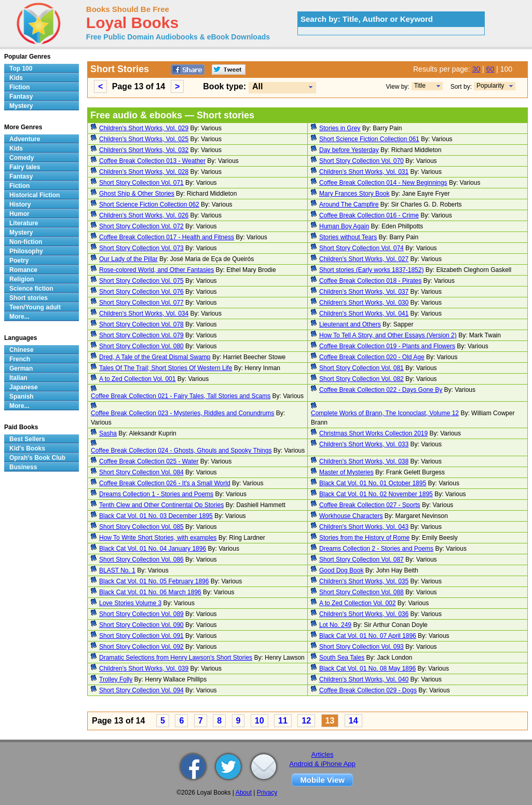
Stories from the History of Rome (364, 538)
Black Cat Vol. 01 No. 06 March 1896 (150, 592)
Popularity (490, 86)
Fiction (19, 87)
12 (306, 721)
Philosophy (26, 251)
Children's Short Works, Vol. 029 (144, 128)
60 (490, 69)
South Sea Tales (342, 658)
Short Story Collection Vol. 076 (141, 292)
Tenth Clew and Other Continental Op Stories (161, 505)
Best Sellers (27, 439)
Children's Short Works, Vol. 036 (364, 614)
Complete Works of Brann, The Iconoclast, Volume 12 (385, 413)
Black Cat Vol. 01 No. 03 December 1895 (156, 516)
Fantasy (21, 97)
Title (420, 86)
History (20, 204)
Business (23, 467)
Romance (23, 270)
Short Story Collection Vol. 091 (141, 636)
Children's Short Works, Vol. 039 (144, 668)
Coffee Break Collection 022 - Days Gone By (381, 390)
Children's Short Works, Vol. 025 (144, 139)
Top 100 (21, 69)
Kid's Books (27, 448)
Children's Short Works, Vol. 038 (364, 461)
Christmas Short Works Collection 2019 (373, 433)
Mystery (21, 106)
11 (283, 721)
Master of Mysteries (346, 472)
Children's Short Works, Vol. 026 (144, 215)
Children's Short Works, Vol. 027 (364, 259)
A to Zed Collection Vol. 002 (357, 603)
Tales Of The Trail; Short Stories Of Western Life (166, 368)
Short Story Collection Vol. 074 (362, 248)
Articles (323, 754)
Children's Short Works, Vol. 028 (144, 172)
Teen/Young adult (35, 307)
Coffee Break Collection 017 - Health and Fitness (167, 237)
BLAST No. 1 (117, 570)
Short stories (29, 298)
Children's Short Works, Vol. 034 (144, 313)
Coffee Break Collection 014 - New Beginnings (383, 183)
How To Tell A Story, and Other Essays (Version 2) (388, 335)
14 (353, 721)
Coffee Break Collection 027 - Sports (370, 505)
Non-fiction (26, 242)
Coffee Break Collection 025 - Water (149, 461)
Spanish (22, 397)
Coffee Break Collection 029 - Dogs (368, 690)
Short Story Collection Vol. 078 (141, 324)
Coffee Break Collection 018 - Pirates (370, 281)
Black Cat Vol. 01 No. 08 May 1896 (367, 668)
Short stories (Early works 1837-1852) (371, 270)
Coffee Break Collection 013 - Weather (152, 161)
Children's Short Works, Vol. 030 (364, 303)
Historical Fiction (35, 195)
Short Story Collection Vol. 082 (362, 379)
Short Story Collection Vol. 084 (141, 472)
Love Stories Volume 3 (130, 603)
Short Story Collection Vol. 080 (141, 346)
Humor (19, 214)
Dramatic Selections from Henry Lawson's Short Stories (176, 658)
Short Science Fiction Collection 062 (149, 204)
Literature (24, 223)
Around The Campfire (349, 204)
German (21, 369)
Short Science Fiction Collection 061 (369, 139)
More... (19, 317)
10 (260, 721)
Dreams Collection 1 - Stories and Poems (156, 494)
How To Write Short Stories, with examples (158, 538)
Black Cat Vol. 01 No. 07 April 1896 (368, 636)
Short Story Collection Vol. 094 (141, 690)
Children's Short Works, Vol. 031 (364, 172)
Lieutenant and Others (350, 324)
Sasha (108, 433)
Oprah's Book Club (37, 458)
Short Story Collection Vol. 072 (141, 226)
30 (476, 69)
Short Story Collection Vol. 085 (141, 527)
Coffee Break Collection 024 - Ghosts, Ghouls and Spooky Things (181, 451)
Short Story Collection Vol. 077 (141, 303)
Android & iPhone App (323, 764)
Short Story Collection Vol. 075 (141, 281)
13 (330, 721)
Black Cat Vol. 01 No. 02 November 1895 (376, 494)
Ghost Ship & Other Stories (137, 194)
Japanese (24, 387)
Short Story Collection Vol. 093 (362, 647)
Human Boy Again (344, 226)
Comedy (22, 158)
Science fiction (31, 289)
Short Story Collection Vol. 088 (362, 592)
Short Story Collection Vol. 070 (362, 161)
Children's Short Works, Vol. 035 (364, 581)
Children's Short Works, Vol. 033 (364, 444)
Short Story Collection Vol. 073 (141, 248)
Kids (16, 78)
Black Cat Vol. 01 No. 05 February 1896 (154, 581)
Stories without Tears (348, 237)
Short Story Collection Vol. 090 (141, 625)
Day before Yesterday (349, 150)
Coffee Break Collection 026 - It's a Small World (165, 483)
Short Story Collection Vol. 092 (141, 647)
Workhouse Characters (351, 516)
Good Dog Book (341, 570)
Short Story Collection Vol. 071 (141, 183)
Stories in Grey (340, 128)
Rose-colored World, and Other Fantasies (156, 270)
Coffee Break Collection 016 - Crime (369, 215)
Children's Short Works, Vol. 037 (364, 292)
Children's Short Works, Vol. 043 (364, 527)
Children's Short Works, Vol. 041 (364, 313)
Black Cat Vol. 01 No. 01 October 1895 (373, 483)
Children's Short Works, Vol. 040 (364, 679)
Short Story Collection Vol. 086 (141, 560)
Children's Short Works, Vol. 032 (144, 150)
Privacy (267, 793)
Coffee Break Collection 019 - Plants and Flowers (387, 346)
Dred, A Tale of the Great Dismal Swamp (155, 357)
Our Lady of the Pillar (128, 259)
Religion (22, 279)
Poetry (19, 261)
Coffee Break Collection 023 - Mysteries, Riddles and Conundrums (182, 413)
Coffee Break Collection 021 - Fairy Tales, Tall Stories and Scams (181, 396)
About (244, 793)
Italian (18, 378)
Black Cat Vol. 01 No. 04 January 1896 (153, 549)
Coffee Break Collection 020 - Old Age (372, 357)
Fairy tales (25, 167)
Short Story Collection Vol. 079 (141, 335)
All (257, 86)
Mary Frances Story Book (354, 194)
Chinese (22, 350)
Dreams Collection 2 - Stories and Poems (376, 549)
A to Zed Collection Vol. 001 (137, 379)
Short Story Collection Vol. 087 (362, 560)
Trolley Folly (116, 679)
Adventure (25, 139)
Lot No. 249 (335, 625)
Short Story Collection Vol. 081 (362, 368)
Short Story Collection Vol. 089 (141, 614)
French (20, 359)
